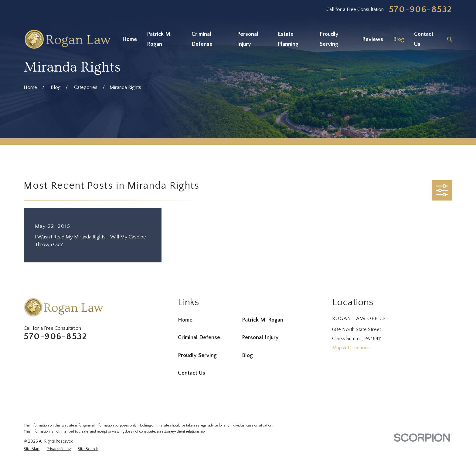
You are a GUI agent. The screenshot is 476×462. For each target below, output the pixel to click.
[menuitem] (32, 449)
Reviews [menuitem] (373, 39)
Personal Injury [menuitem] (248, 39)
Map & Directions (351, 348)
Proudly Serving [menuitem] (329, 39)
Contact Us (192, 373)
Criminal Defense (199, 337)
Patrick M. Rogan (263, 320)
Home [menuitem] (130, 39)
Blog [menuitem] (399, 39)
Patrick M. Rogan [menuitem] (159, 39)
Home (185, 320)
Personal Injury (260, 337)
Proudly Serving (197, 355)
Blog (247, 355)
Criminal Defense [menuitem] (202, 39)
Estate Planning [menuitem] (288, 39)
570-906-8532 (421, 10)
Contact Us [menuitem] (424, 39)
